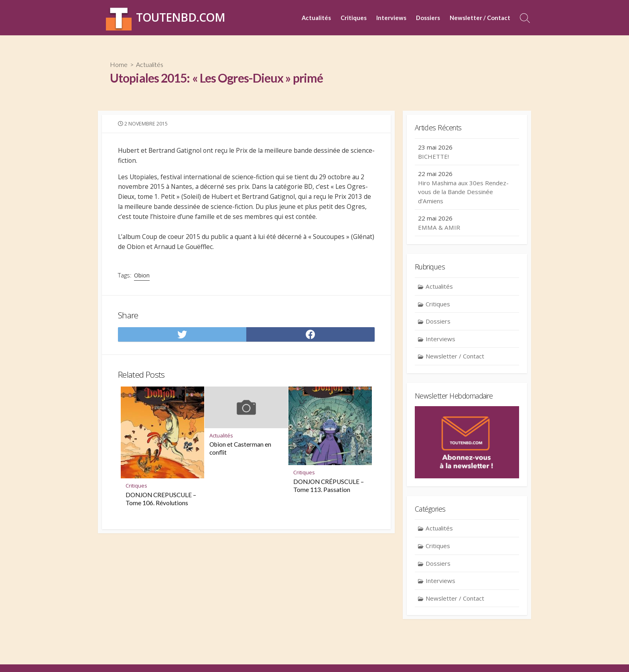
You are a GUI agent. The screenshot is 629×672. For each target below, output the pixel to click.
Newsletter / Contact (480, 18)
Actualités (316, 18)
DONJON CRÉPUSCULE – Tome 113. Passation (329, 493)
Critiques (354, 18)
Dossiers (428, 18)
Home (119, 64)
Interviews (391, 18)
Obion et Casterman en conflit (240, 455)
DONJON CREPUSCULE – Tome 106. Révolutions (161, 506)
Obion (143, 280)
